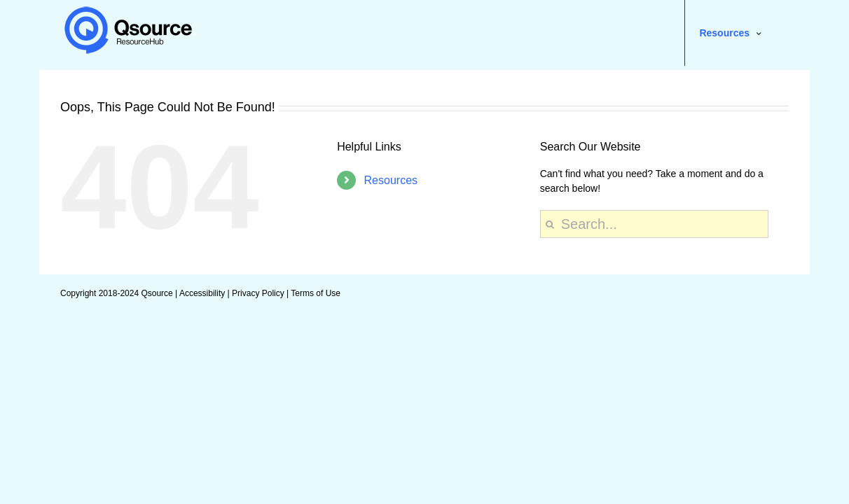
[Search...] (655, 224)
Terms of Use (316, 293)
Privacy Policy (258, 293)
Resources (391, 180)
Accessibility (202, 293)
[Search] (550, 224)
